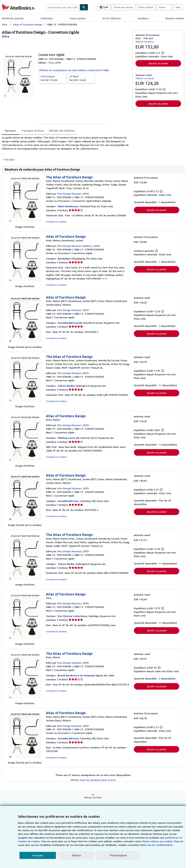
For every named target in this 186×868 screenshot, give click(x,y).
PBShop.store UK (68, 438)
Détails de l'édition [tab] (62, 130)
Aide (178, 7)
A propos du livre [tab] (33, 130)
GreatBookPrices (68, 501)
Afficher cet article (145, 42)
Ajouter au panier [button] (158, 63)
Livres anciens (78, 18)
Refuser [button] (77, 855)
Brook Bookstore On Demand (76, 675)
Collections (47, 18)
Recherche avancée (13, 18)
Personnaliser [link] (118, 855)
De (53, 78)
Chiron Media (66, 386)
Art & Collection (112, 18)
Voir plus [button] (10, 159)
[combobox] (63, 7)
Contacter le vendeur (56, 222)
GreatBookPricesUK (70, 323)
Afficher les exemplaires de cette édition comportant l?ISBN (74, 70)
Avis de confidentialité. (160, 845)
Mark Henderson (68, 206)
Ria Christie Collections (72, 616)
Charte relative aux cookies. (158, 841)
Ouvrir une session (123, 7)
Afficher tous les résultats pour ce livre (93, 780)
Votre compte (146, 7)
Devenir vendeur (175, 18)
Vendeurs (143, 18)
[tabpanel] (66, 148)
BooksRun (64, 259)
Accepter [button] (38, 855)
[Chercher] (84, 7)
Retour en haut (93, 797)
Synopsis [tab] (10, 130)
